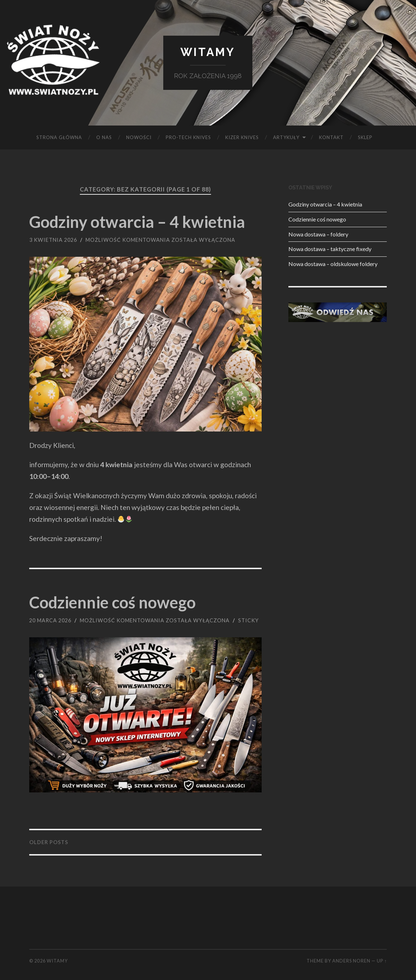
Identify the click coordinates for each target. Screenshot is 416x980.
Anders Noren (351, 961)
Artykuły (286, 137)
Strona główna (59, 137)
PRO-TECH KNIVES (188, 137)
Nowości (139, 137)
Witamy (208, 52)
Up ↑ (382, 961)
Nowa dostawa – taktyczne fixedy (330, 249)
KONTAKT (331, 137)
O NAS (104, 137)
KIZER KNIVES (242, 137)
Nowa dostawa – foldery (318, 234)
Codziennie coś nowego (112, 602)
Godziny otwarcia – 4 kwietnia (137, 222)
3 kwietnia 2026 (53, 240)
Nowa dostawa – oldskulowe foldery (333, 264)
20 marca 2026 (50, 620)
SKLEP (365, 137)
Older (49, 842)
